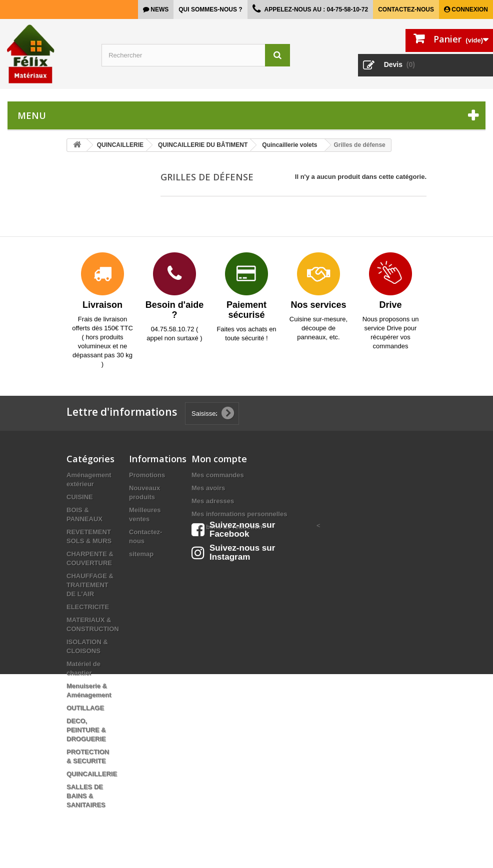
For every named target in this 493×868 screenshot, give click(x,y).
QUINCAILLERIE (92, 774)
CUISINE (80, 497)
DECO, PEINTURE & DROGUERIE (86, 730)
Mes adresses (213, 501)
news (159, 9)
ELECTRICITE (88, 607)
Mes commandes (218, 475)
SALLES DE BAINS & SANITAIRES (86, 796)
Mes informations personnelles (239, 514)
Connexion (469, 9)
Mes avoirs (208, 488)
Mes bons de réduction (227, 527)
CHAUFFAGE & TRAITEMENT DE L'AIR (90, 585)
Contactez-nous (406, 9)
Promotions (147, 475)
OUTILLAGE (85, 708)
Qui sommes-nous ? (210, 9)
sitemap (141, 554)
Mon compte (219, 459)
